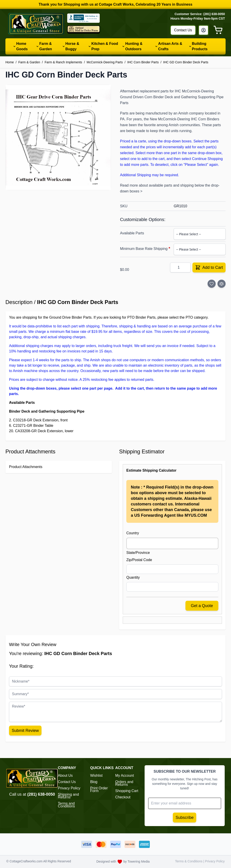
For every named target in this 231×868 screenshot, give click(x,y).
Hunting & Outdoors (134, 46)
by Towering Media (136, 861)
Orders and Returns (124, 783)
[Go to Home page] (36, 24)
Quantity (133, 577)
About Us (65, 775)
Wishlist (96, 775)
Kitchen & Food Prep (105, 46)
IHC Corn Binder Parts (143, 62)
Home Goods (22, 46)
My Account (125, 775)
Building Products (200, 46)
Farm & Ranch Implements (64, 62)
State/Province (138, 553)
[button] (58, 137)
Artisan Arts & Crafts (170, 46)
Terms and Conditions (67, 805)
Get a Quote (202, 606)
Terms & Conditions (189, 861)
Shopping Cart (127, 791)
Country (133, 533)
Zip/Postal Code (139, 560)
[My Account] (203, 30)
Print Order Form (99, 789)
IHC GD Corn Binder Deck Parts (186, 62)
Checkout (123, 797)
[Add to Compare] (222, 284)
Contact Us (183, 30)
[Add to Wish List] (212, 284)
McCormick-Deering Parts (105, 62)
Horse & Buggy (72, 46)
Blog (94, 782)
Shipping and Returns (68, 796)
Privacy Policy (69, 788)
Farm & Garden (46, 46)
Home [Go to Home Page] (10, 62)
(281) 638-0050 (41, 794)
